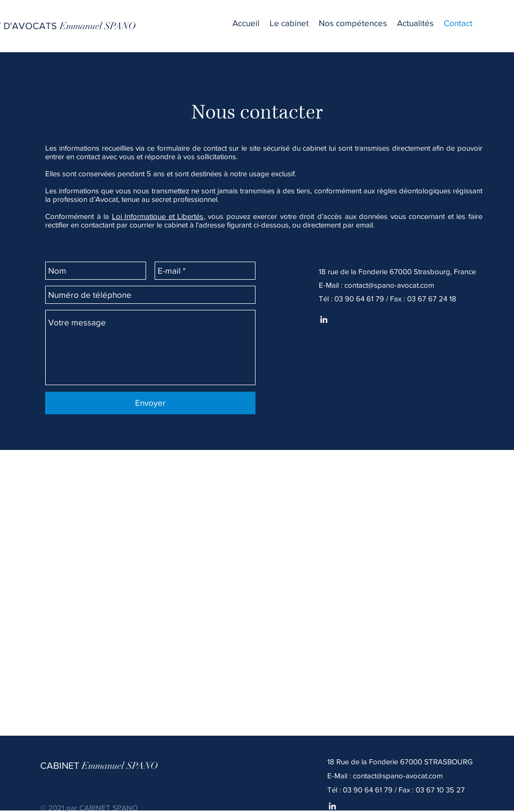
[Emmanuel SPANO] (98, 26)
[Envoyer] (150, 403)
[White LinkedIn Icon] (332, 806)
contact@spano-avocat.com (389, 285)
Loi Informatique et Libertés (158, 216)
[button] (353, 23)
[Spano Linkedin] (324, 319)
